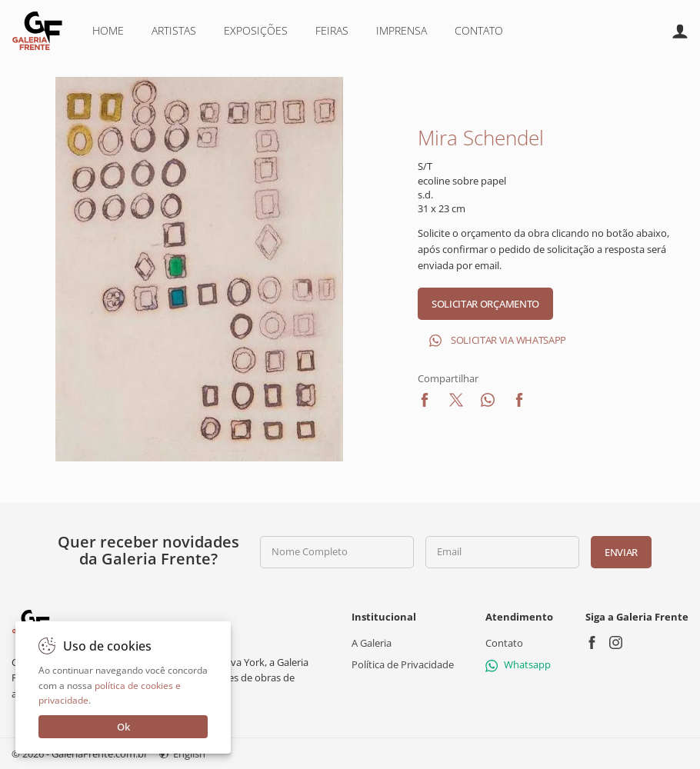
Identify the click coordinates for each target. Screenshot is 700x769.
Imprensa (402, 30)
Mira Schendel (481, 138)
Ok (123, 727)
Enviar (621, 552)
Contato (479, 30)
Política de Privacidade (403, 665)
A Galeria (372, 643)
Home (108, 30)
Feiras (332, 30)
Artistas (174, 30)
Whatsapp (518, 665)
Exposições (256, 30)
